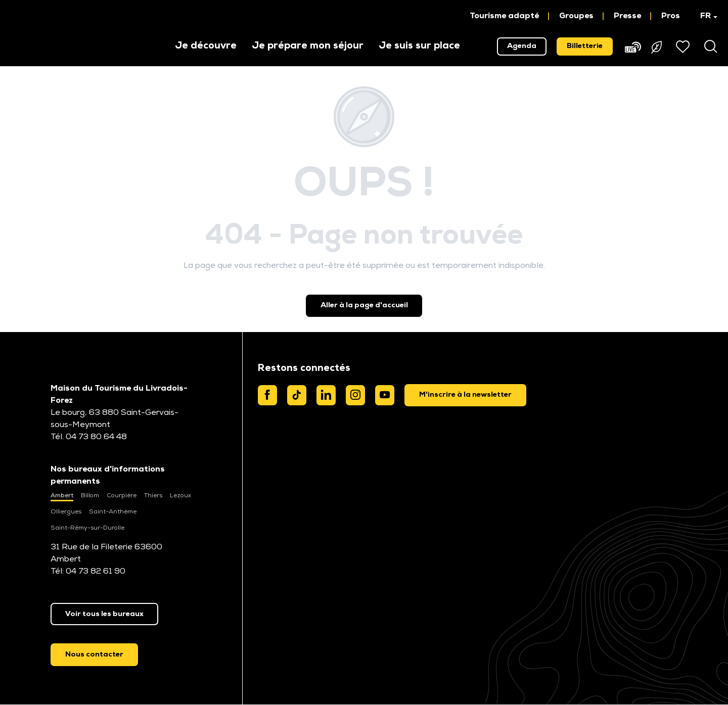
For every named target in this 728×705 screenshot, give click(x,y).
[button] (704, 16)
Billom (90, 496)
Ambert (62, 496)
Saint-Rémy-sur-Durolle (87, 528)
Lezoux (180, 496)
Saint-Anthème (113, 512)
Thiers (153, 496)
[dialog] (465, 395)
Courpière (122, 496)
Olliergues (66, 512)
